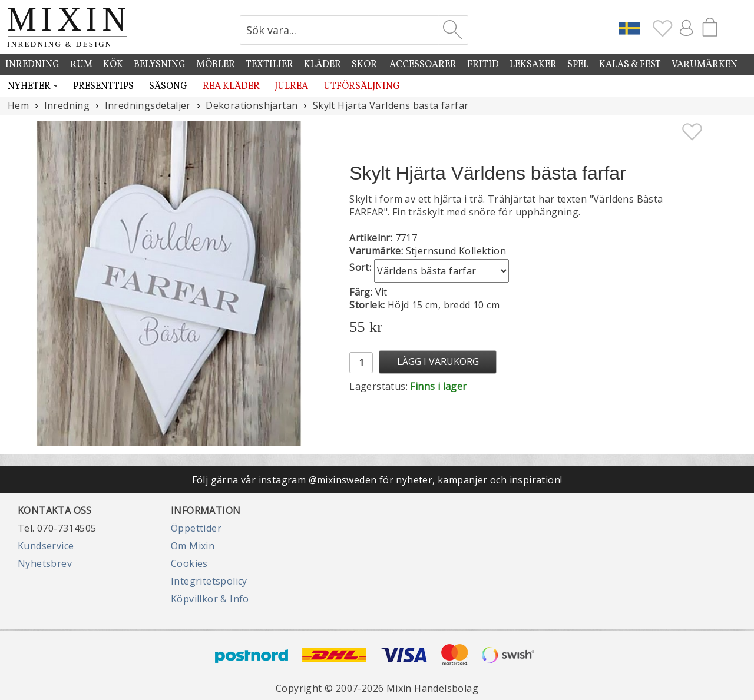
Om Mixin (193, 546)
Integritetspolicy (209, 581)
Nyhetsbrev (45, 563)
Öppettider (196, 528)
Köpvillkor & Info (210, 599)
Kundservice (46, 546)
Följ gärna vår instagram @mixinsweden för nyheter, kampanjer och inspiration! (377, 480)
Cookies (189, 563)
